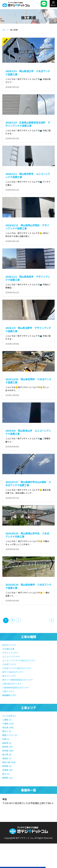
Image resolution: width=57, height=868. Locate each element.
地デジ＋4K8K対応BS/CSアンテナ (19, 694)
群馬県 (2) (7, 779)
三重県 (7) (7, 734)
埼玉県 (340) (9, 741)
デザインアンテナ (11, 667)
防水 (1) (6, 787)
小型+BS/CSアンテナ (13, 698)
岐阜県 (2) (7, 756)
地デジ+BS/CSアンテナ (14, 686)
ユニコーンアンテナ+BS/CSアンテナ (21, 675)
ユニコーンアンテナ (12, 671)
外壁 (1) (6, 753)
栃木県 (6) (7, 768)
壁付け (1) (7, 745)
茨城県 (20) (8, 783)
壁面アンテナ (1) (11, 749)
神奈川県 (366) (10, 775)
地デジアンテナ (10, 690)
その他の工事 (9, 664)
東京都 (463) (9, 764)
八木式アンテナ (10, 679)
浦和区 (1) (7, 772)
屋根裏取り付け (10, 709)
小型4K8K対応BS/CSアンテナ (17, 702)
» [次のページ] (20, 635)
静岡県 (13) (8, 791)
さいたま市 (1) (10, 730)
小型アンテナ (9, 705)
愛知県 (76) (8, 760)
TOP (4, 30)
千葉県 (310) (9, 737)
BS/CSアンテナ (10, 660)
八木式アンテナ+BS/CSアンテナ (18, 683)
